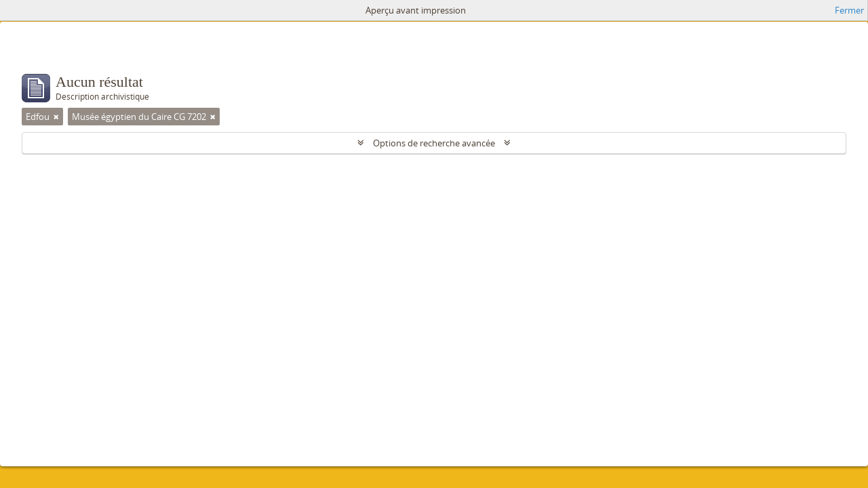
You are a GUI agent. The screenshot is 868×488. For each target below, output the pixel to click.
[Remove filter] (56, 117)
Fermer (849, 10)
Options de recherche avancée (434, 143)
